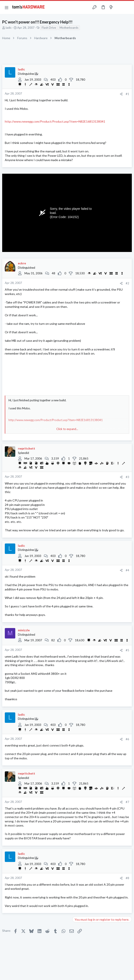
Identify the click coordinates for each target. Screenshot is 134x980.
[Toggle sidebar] (120, 7)
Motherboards (69, 28)
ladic (9, 28)
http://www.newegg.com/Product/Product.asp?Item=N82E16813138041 (55, 121)
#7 (127, 802)
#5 (127, 650)
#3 (127, 477)
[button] (7, 7)
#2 (127, 283)
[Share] (121, 94)
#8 (127, 878)
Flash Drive (49, 28)
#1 (127, 94)
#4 (127, 570)
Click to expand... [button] (67, 429)
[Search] (128, 7)
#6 (127, 739)
